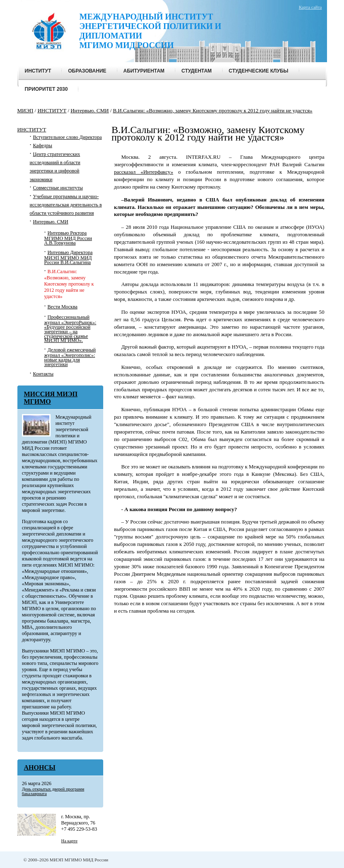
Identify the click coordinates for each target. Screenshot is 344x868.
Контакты (44, 374)
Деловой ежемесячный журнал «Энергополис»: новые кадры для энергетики (70, 357)
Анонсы (40, 767)
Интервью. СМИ (51, 222)
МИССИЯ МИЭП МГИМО (51, 398)
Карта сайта (310, 7)
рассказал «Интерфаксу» (144, 172)
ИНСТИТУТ (32, 130)
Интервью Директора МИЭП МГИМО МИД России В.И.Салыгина (69, 257)
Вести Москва (63, 307)
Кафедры (43, 145)
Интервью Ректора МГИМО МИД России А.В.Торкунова (68, 238)
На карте (69, 841)
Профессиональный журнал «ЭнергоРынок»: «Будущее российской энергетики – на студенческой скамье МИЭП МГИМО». (70, 329)
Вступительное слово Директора (68, 137)
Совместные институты (58, 188)
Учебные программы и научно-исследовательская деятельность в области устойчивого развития (66, 205)
